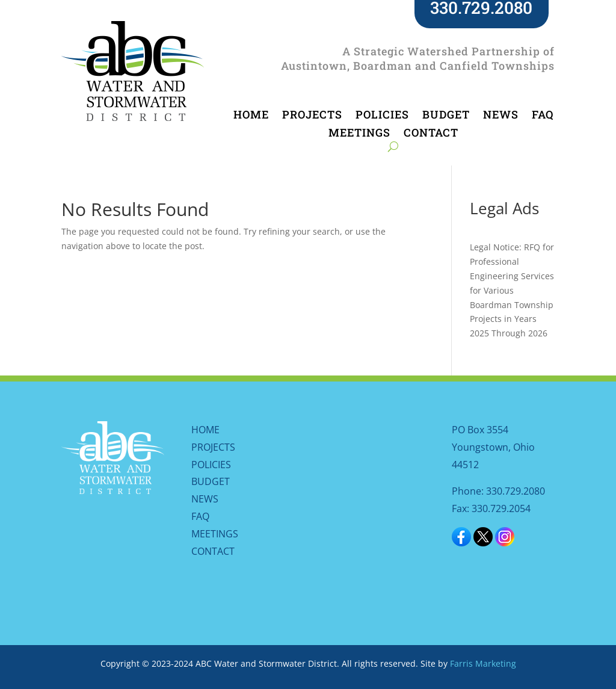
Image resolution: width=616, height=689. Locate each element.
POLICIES (382, 116)
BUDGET (446, 116)
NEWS (501, 116)
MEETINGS (359, 134)
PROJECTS (312, 116)
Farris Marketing (483, 663)
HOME (251, 116)
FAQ (543, 116)
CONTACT (431, 134)
